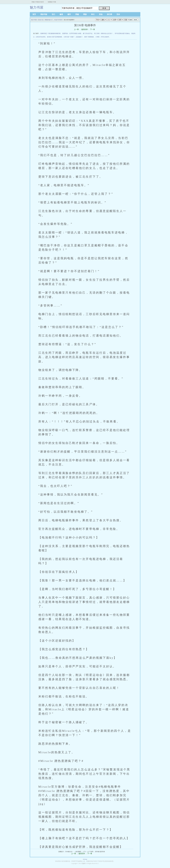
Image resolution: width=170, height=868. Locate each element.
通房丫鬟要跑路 (89, 37)
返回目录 (84, 29)
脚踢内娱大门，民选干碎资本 (54, 20)
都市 (69, 14)
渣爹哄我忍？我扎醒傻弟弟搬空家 (50, 33)
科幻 (93, 14)
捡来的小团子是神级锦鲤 (54, 37)
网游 (85, 14)
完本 (118, 14)
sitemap (85, 859)
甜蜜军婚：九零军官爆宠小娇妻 (72, 33)
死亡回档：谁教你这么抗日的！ (104, 33)
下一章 (93, 29)
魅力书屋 (37, 7)
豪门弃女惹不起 (88, 33)
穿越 (77, 14)
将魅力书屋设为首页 (38, 2)
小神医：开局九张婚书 (102, 37)
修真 (61, 14)
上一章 (76, 29)
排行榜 (109, 14)
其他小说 (41, 20)
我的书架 (44, 14)
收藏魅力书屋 (52, 2)
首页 (34, 14)
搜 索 (104, 8)
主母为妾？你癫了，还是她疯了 (73, 37)
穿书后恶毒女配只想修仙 (122, 33)
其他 (101, 14)
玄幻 (53, 14)
